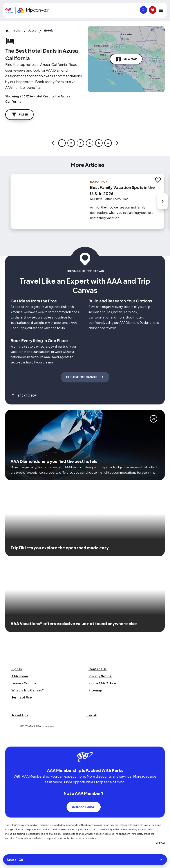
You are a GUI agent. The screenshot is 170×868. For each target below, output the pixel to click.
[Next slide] (163, 201)
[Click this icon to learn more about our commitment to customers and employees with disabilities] (12, 741)
